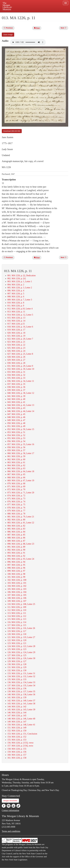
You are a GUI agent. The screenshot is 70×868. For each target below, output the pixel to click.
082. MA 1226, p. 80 (16, 520)
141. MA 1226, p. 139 (17, 697)
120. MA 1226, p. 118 (17, 634)
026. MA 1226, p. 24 (16, 351)
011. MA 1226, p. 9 (16, 306)
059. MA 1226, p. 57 (16, 450)
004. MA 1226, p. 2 (16, 285)
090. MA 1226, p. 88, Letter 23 (21, 544)
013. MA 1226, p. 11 (16, 312)
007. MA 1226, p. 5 (16, 294)
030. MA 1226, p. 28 (16, 363)
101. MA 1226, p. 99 (16, 577)
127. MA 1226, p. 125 (17, 655)
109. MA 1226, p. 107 (17, 601)
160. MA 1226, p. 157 (17, 755)
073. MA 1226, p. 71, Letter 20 (21, 493)
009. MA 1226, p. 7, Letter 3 (20, 300)
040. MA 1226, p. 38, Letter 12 (21, 393)
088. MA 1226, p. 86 (16, 538)
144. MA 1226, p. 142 (17, 707)
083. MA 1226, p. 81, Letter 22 (21, 523)
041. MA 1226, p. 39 (16, 396)
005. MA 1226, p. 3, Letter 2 (20, 288)
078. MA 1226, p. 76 (16, 508)
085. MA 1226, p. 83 (16, 529)
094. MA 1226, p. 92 (16, 556)
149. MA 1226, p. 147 (17, 722)
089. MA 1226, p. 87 (16, 541)
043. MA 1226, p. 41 (16, 402)
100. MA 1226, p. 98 (16, 574)
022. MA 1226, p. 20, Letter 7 (20, 339)
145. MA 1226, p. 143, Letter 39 (21, 710)
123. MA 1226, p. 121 (17, 643)
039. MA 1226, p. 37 (16, 390)
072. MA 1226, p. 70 (16, 489)
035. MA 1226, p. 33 (16, 378)
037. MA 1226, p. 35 (16, 384)
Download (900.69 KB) (12, 131)
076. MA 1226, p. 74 (16, 502)
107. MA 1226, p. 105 (17, 595)
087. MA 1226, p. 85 (16, 535)
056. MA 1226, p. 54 (16, 441)
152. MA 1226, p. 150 (17, 731)
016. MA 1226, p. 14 (16, 321)
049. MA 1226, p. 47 (16, 420)
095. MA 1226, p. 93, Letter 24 (21, 559)
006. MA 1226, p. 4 (16, 291)
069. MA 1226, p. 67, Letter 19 (21, 480)
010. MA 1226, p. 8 (16, 303)
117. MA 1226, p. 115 (17, 625)
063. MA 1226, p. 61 (16, 462)
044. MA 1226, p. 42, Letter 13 (21, 405)
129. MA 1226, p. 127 (17, 661)
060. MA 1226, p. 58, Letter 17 (21, 453)
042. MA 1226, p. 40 (16, 399)
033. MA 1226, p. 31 (16, 372)
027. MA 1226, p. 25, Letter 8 (20, 354)
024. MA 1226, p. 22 (16, 345)
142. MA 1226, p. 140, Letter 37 (21, 701)
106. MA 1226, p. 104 (17, 592)
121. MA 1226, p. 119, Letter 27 (21, 637)
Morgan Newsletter (10, 801)
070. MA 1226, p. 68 (16, 483)
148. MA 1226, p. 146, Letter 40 (21, 719)
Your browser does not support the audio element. (28, 42)
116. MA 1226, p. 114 (17, 622)
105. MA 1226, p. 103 (17, 589)
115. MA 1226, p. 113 (17, 619)
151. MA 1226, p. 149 (17, 728)
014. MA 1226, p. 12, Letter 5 (20, 315)
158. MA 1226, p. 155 (17, 749)
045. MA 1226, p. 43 (16, 408)
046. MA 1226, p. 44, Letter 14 (21, 411)
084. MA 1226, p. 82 (16, 526)
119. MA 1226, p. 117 (17, 631)
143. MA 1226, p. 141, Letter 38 (21, 704)
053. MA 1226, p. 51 (16, 432)
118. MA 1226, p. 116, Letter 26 (21, 628)
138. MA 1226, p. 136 (17, 688)
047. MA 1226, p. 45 (16, 414)
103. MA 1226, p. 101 (17, 583)
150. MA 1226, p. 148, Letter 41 (21, 725)
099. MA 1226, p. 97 (16, 571)
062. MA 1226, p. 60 (16, 459)
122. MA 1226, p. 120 (17, 640)
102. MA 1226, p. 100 (17, 580)
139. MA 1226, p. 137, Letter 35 (21, 691)
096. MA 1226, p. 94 (16, 562)
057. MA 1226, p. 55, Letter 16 (21, 444)
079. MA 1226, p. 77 (16, 511)
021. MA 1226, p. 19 (16, 336)
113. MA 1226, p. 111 (17, 613)
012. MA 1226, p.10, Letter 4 (20, 309)
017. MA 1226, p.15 (16, 324)
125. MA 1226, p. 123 (17, 649)
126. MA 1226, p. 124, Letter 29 (21, 652)
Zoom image (8, 35)
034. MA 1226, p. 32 (16, 375)
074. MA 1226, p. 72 (16, 496)
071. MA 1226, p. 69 (16, 486)
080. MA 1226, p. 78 (16, 514)
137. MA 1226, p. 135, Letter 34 (21, 685)
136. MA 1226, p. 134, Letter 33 (21, 682)
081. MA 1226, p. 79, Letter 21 (21, 517)
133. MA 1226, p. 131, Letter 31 (21, 673)
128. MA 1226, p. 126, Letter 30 (21, 658)
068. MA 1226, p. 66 (16, 478)
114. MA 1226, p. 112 (17, 616)
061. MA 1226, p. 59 (16, 456)
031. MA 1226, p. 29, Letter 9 (20, 366)
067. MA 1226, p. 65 (16, 474)
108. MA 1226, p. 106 (17, 598)
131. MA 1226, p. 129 (17, 667)
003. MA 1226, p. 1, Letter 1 (20, 281)
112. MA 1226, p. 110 (17, 610)
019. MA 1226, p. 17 (16, 330)
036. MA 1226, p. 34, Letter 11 (21, 381)
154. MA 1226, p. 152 (17, 737)
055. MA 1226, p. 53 (16, 438)
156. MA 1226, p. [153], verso (20, 743)
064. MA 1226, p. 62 (16, 465)
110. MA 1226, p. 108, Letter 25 (21, 604)
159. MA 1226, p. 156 (17, 752)
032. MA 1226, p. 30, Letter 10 (21, 369)
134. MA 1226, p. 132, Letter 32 (21, 676)
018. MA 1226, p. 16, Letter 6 (20, 327)
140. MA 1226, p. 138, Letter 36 (21, 694)
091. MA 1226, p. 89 (16, 547)
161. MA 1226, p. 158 (17, 758)
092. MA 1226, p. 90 (16, 550)
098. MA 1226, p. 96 (16, 568)
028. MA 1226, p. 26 (16, 357)
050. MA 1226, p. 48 (16, 423)
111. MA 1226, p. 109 (17, 607)
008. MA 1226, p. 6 (16, 297)
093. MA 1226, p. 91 (16, 553)
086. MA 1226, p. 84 (16, 532)
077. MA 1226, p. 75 (16, 505)
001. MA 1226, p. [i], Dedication (21, 275)
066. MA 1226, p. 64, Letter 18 (21, 471)
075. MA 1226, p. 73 (16, 499)
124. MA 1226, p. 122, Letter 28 (21, 646)
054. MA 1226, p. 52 (16, 435)
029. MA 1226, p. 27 (16, 360)
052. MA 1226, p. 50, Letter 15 (21, 429)
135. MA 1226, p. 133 (17, 679)
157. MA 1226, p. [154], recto (20, 746)
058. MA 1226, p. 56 (16, 447)
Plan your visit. (15, 14)
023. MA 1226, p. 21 (16, 342)
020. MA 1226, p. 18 (16, 333)
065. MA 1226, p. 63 (16, 468)
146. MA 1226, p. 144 (17, 713)
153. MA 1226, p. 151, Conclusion (22, 734)
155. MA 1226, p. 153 (17, 740)
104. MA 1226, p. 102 (17, 586)
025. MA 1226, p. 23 (16, 348)
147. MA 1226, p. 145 (17, 716)
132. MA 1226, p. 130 (17, 670)
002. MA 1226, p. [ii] (17, 278)
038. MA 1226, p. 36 (16, 387)
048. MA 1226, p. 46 (16, 417)
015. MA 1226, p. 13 (16, 318)
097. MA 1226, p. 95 (16, 565)
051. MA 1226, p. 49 (16, 426)
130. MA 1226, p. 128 (17, 664)
